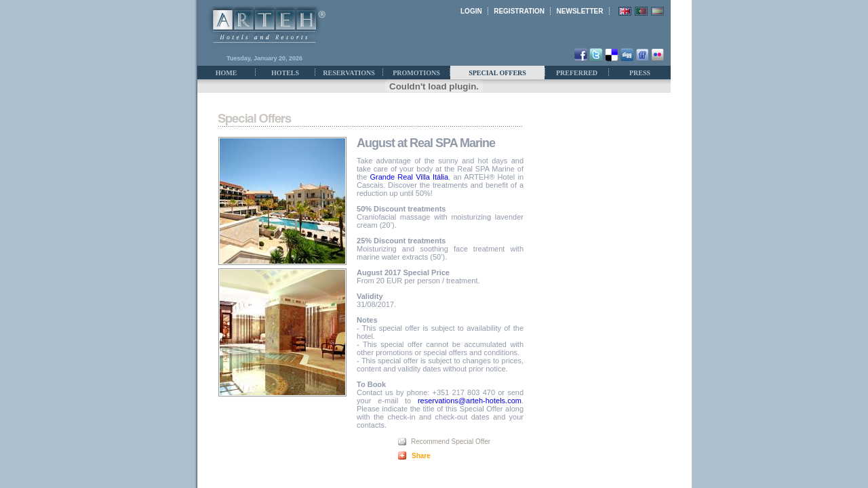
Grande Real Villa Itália (410, 177)
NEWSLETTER (580, 11)
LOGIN (471, 11)
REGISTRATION (519, 11)
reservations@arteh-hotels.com (470, 401)
